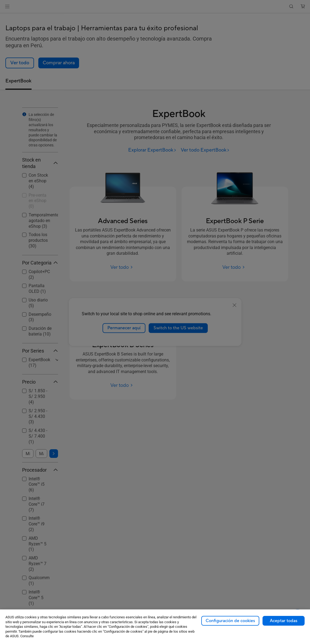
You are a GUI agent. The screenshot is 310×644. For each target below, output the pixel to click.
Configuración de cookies (230, 621)
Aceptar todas (284, 621)
